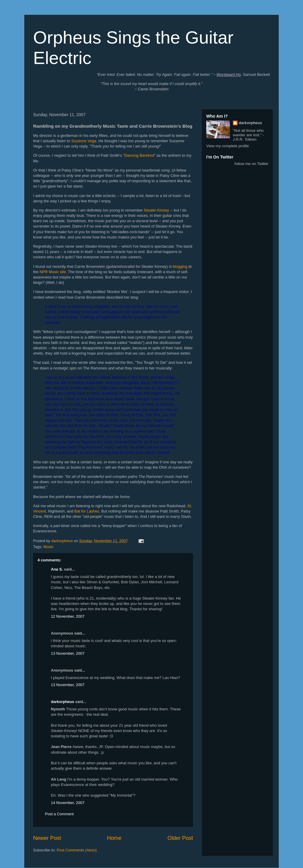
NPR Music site (53, 272)
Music (49, 547)
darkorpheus (63, 702)
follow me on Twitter (251, 164)
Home (114, 838)
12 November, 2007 (68, 616)
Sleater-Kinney (156, 210)
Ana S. (57, 569)
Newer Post (47, 838)
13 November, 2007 (68, 653)
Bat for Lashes (87, 511)
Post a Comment (59, 814)
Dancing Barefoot (139, 155)
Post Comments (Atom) (77, 850)
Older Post (180, 838)
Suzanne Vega (84, 141)
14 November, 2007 (68, 803)
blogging (180, 266)
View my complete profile (228, 146)
